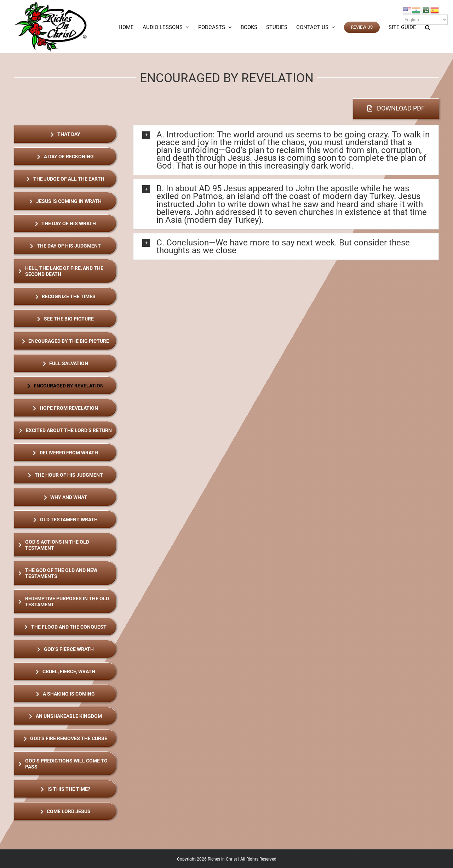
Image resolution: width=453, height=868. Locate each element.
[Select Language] (425, 20)
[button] (428, 27)
